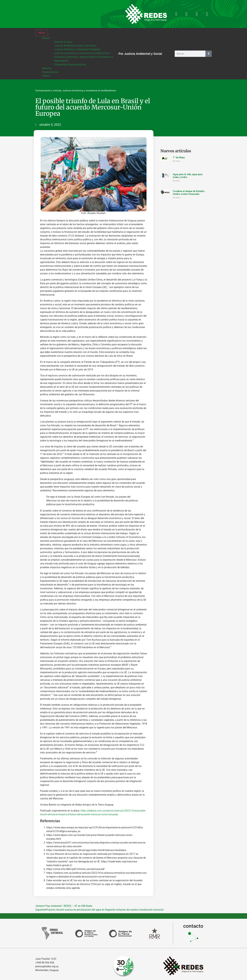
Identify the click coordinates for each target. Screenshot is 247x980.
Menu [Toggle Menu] (42, 33)
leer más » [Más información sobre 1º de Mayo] (177, 161)
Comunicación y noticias (48, 91)
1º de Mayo (179, 157)
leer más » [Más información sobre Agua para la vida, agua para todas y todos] (177, 181)
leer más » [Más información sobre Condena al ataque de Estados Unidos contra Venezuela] (177, 198)
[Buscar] (209, 54)
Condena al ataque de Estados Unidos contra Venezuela (189, 193)
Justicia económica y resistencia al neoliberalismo (89, 91)
